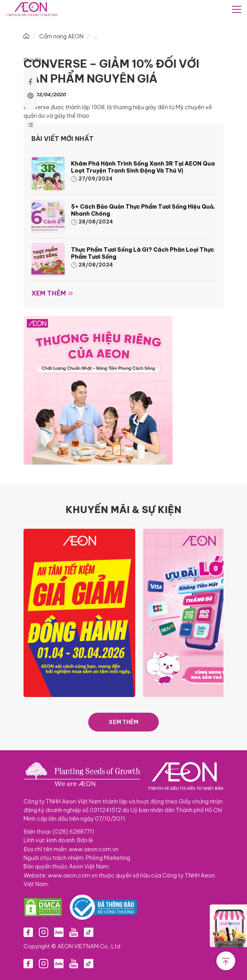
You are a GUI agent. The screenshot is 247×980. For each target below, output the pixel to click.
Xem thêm (49, 293)
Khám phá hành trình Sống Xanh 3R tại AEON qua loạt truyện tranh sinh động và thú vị (143, 167)
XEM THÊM (123, 722)
